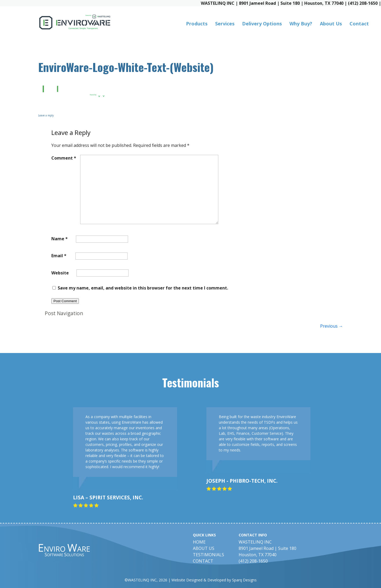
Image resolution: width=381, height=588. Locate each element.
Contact (359, 24)
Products (197, 24)
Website (60, 273)
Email (59, 256)
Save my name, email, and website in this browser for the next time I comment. (143, 288)
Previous (332, 326)
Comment (64, 158)
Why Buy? (301, 24)
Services (225, 24)
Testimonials (208, 555)
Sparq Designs (244, 580)
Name (60, 239)
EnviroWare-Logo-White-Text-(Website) (126, 67)
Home (199, 542)
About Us (331, 24)
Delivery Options (262, 24)
